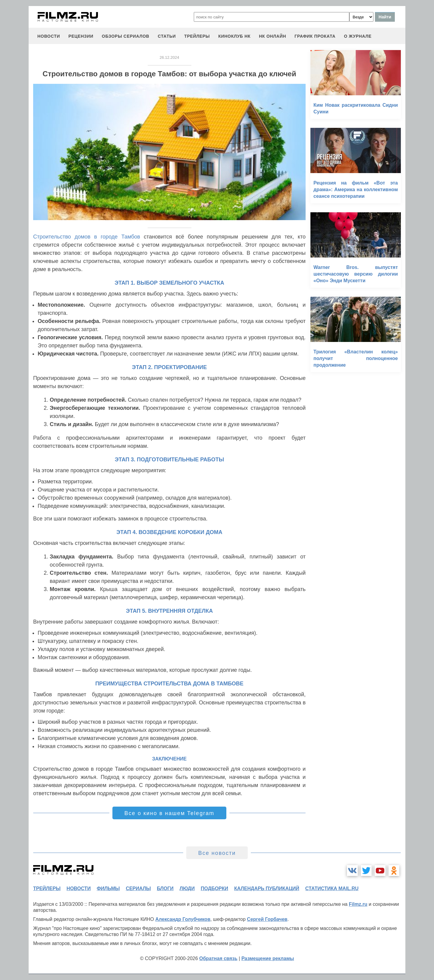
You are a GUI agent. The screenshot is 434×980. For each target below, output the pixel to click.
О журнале (358, 36)
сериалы (138, 888)
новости (49, 36)
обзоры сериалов (126, 36)
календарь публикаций (267, 888)
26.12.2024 (169, 57)
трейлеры (197, 36)
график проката (315, 36)
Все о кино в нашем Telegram (169, 813)
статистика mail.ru (332, 888)
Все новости (217, 853)
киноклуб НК (234, 36)
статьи (167, 36)
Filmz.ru (358, 904)
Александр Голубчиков (183, 919)
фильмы (108, 888)
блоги (165, 888)
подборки (214, 888)
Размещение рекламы (268, 958)
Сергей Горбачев (267, 919)
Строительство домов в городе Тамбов (87, 237)
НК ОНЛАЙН (272, 36)
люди (187, 888)
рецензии (81, 36)
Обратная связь (218, 958)
